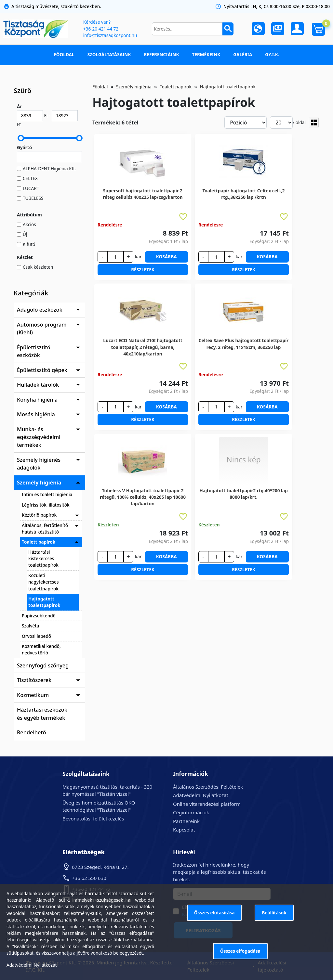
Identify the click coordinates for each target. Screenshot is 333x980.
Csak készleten (38, 267)
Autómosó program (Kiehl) (42, 329)
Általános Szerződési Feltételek (208, 787)
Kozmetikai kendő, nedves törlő (41, 649)
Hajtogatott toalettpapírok (44, 602)
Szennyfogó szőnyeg (43, 665)
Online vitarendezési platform (207, 804)
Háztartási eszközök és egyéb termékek (42, 714)
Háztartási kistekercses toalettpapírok (43, 559)
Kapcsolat (184, 830)
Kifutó (29, 244)
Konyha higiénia (37, 400)
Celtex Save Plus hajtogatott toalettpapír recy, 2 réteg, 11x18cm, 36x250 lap (244, 344)
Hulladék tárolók (38, 385)
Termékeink (206, 54)
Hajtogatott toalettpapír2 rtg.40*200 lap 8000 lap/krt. (244, 494)
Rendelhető (32, 732)
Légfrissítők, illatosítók (46, 505)
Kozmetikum (33, 695)
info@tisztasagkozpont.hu (110, 35)
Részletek (143, 270)
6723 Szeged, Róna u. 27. (100, 867)
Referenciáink (161, 54)
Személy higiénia (39, 483)
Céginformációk (191, 812)
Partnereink (186, 821)
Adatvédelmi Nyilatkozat (201, 795)
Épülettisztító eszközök (34, 351)
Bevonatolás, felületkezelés (93, 819)
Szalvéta (30, 626)
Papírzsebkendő (39, 616)
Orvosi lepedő (36, 636)
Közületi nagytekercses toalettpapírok (43, 582)
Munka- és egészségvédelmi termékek (39, 437)
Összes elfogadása (240, 951)
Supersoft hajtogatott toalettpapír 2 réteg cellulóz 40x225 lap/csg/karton (143, 194)
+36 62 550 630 (89, 878)
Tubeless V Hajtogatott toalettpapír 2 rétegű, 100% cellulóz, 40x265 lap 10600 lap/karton (143, 494)
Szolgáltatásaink (109, 54)
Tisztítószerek (34, 680)
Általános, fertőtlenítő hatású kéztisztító (45, 529)
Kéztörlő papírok (39, 515)
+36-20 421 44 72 (101, 29)
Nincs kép (244, 459)
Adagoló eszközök (40, 310)
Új (25, 234)
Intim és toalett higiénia (47, 494)
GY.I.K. (272, 54)
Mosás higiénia (36, 414)
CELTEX (30, 178)
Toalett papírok (39, 542)
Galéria (243, 54)
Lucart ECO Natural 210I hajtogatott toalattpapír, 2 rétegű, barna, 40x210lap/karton (143, 344)
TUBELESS (33, 198)
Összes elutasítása (214, 913)
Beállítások (274, 913)
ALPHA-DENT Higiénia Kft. (49, 168)
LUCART (31, 188)
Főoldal (64, 54)
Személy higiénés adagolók (39, 464)
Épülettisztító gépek (42, 370)
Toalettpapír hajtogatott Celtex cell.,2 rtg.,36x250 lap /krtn (243, 194)
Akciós (29, 224)
